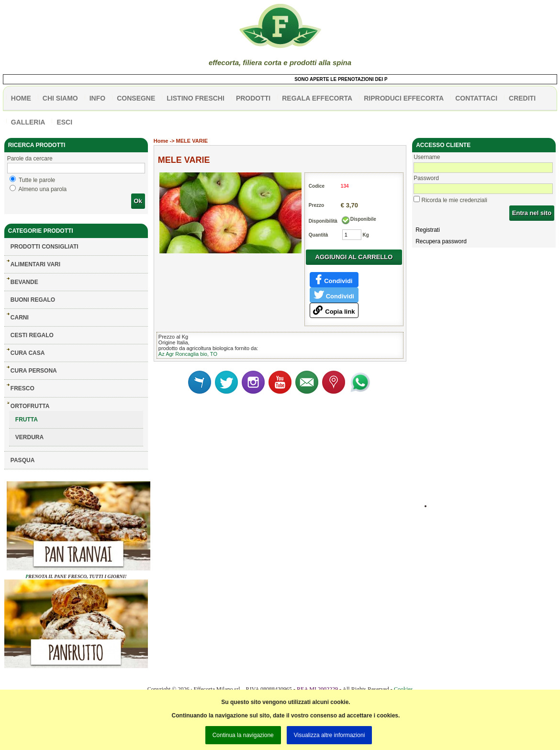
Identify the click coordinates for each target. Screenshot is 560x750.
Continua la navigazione (243, 735)
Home (161, 141)
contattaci (476, 98)
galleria (28, 122)
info (97, 98)
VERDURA (29, 437)
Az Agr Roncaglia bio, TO (188, 354)
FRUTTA (27, 420)
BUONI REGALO (33, 300)
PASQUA (22, 460)
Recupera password (441, 241)
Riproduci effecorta (404, 98)
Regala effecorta (317, 98)
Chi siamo (60, 98)
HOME (21, 98)
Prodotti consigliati (45, 247)
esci (64, 122)
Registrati (428, 230)
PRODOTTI (253, 98)
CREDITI (522, 98)
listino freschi (196, 98)
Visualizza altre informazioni (330, 735)
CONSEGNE (136, 98)
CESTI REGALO (32, 335)
